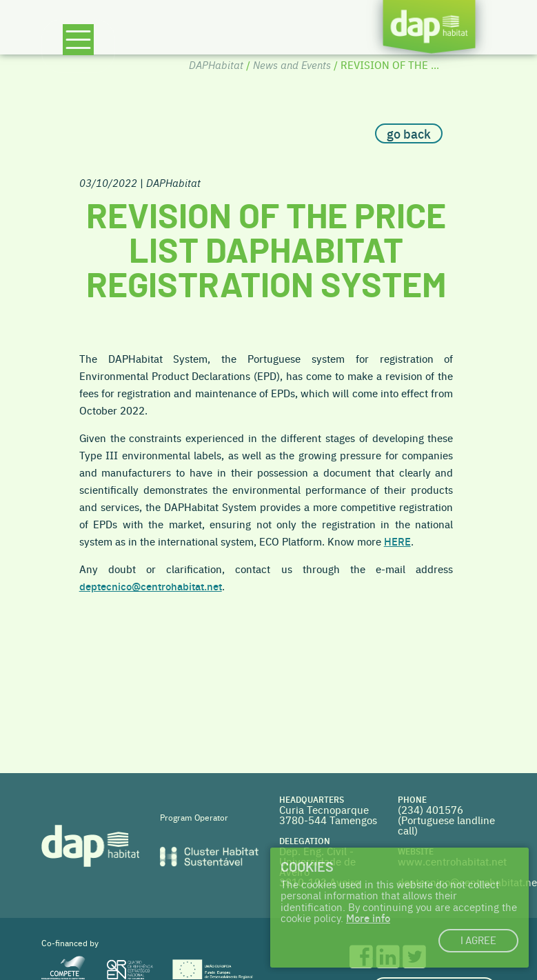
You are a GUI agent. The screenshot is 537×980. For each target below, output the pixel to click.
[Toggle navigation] (78, 46)
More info (368, 918)
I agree (478, 941)
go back (409, 133)
